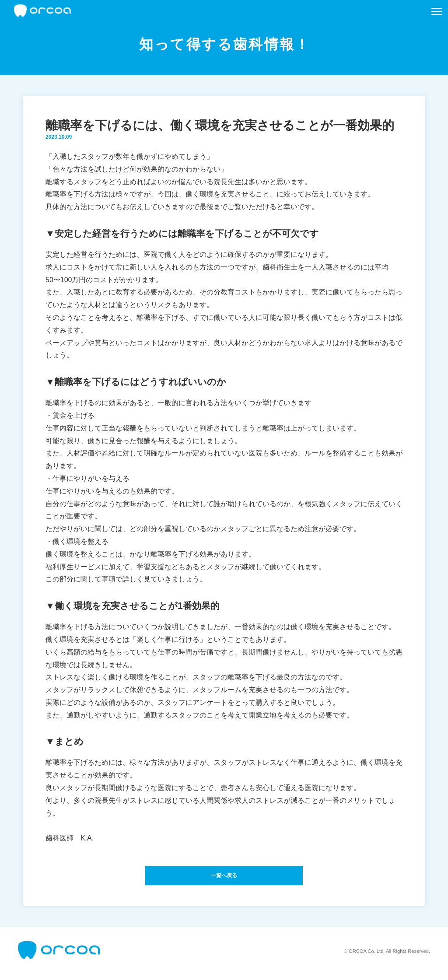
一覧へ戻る (224, 878)
